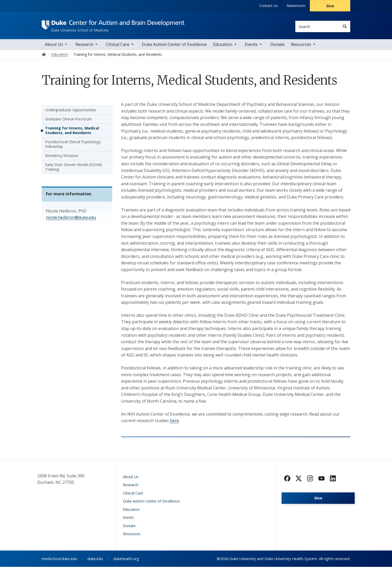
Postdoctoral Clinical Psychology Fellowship (73, 148)
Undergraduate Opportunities (71, 114)
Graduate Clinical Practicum (68, 123)
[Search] (345, 26)
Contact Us (269, 6)
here (174, 425)
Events (251, 49)
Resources (301, 49)
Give (330, 6)
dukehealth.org (126, 563)
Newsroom (296, 6)
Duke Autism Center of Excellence (174, 49)
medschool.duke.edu (59, 563)
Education (223, 49)
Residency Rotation (62, 160)
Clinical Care (118, 49)
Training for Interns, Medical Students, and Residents (72, 135)
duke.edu (95, 563)
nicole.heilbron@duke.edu (71, 222)
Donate (277, 49)
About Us (54, 49)
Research (84, 49)
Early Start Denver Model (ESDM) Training (73, 171)
